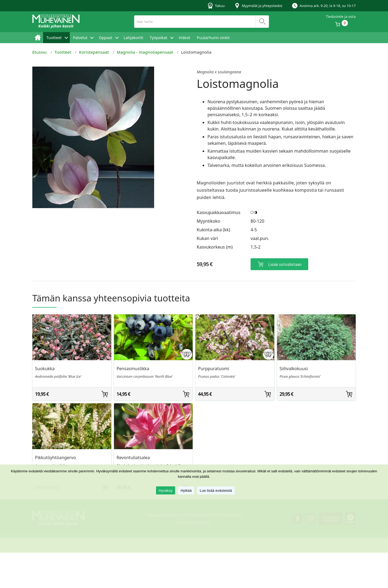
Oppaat (105, 38)
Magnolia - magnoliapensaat (145, 52)
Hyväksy (166, 491)
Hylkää (186, 491)
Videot (184, 38)
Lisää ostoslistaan (285, 264)
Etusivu (38, 38)
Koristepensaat (94, 52)
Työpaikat (158, 38)
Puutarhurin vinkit (213, 38)
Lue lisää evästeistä (216, 491)
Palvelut (80, 38)
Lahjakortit (134, 38)
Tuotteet (54, 38)
